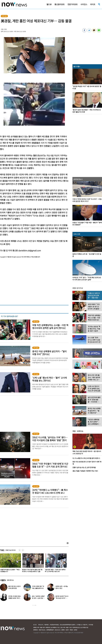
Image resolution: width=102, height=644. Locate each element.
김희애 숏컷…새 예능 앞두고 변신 (62, 587)
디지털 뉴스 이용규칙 (82, 625)
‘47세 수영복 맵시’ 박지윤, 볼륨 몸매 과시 (38, 587)
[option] (33, 564)
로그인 (35, 625)
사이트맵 (91, 625)
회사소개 (41, 625)
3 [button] (36, 605)
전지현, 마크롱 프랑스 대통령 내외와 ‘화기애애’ (15, 598)
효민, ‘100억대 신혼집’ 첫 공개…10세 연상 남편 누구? (38, 598)
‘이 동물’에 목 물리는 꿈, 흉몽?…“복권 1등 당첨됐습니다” (33, 571)
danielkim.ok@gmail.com (30, 250)
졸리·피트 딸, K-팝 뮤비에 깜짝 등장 (14, 587)
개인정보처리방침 (54, 625)
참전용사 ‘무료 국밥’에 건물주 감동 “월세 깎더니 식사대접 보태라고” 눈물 (55, 571)
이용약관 (46, 625)
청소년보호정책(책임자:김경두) (68, 625)
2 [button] (34, 605)
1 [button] (33, 605)
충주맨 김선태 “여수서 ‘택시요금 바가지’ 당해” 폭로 (62, 598)
